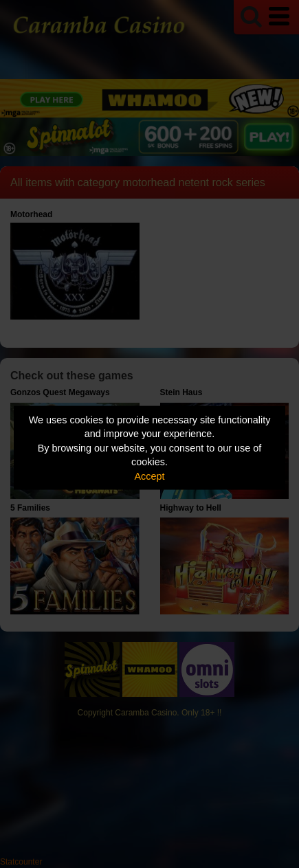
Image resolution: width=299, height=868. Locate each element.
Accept (150, 476)
